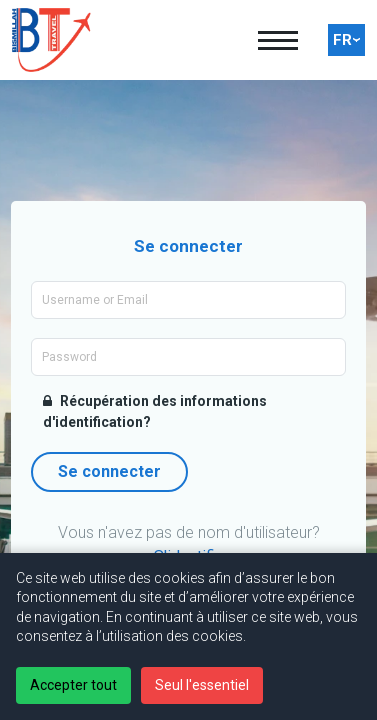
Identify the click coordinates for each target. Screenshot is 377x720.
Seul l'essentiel (202, 685)
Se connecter (109, 471)
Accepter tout (73, 685)
